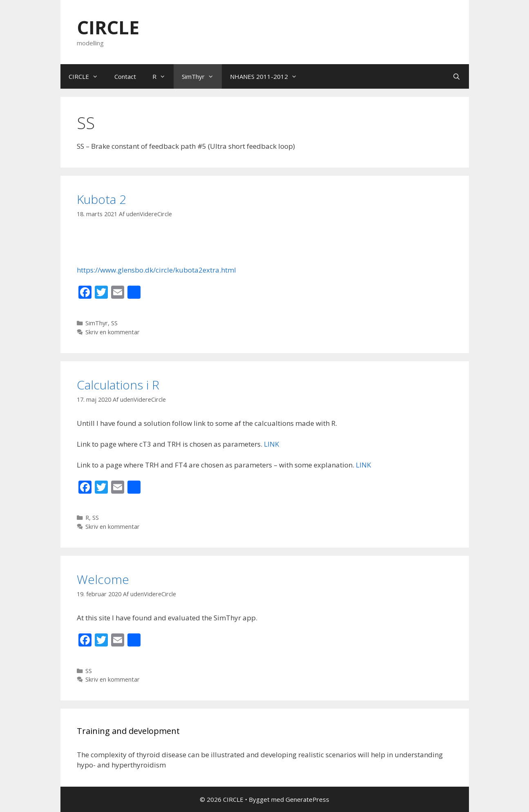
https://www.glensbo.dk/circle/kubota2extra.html (156, 270)
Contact (125, 76)
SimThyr (202, 76)
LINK (271, 444)
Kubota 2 (102, 199)
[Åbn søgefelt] (456, 76)
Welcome (103, 579)
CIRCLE (108, 27)
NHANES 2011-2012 (268, 76)
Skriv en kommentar (113, 332)
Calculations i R (118, 385)
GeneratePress (307, 799)
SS (114, 323)
